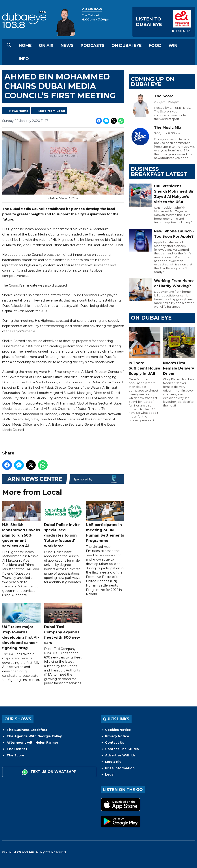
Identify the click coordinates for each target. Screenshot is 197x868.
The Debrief (17, 749)
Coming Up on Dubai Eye (153, 82)
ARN (18, 852)
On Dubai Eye (127, 46)
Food (155, 46)
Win (173, 46)
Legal (110, 774)
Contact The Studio (122, 749)
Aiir (31, 852)
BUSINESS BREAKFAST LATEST (159, 172)
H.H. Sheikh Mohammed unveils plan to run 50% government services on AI (21, 524)
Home (25, 46)
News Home (19, 111)
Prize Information (120, 768)
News (67, 46)
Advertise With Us (120, 755)
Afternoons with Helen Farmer (32, 743)
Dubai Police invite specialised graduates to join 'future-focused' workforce (63, 524)
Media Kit (113, 762)
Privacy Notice (117, 736)
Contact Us (115, 743)
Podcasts (93, 46)
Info (24, 59)
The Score (15, 755)
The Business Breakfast (27, 730)
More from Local (52, 111)
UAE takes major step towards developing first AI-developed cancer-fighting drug (21, 626)
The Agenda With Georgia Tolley (34, 736)
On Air (46, 46)
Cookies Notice (118, 730)
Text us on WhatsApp (49, 772)
